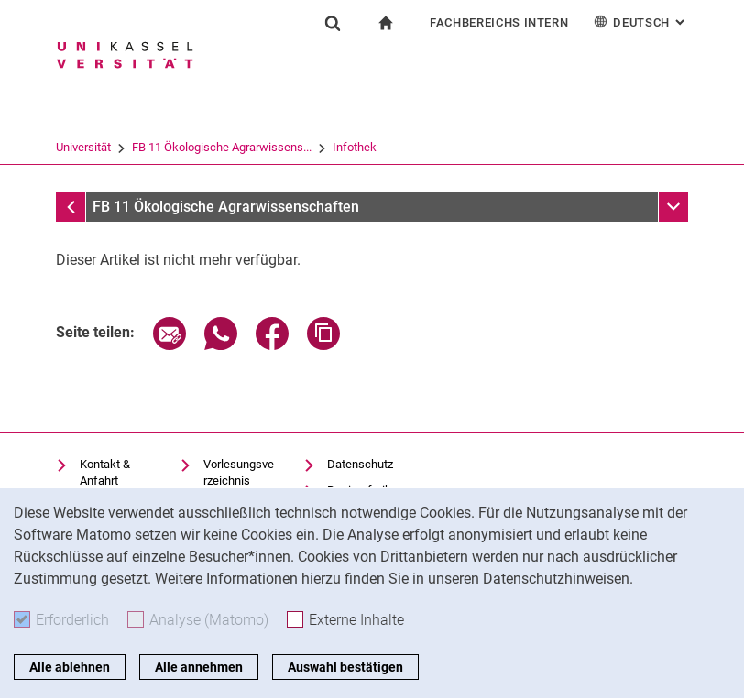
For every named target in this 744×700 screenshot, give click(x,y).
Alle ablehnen (70, 667)
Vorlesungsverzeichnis (239, 472)
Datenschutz (360, 464)
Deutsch (641, 22)
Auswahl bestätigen (345, 667)
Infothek (355, 147)
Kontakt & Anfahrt (105, 472)
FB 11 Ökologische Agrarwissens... (222, 147)
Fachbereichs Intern (499, 22)
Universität (83, 147)
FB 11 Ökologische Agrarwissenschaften (226, 207)
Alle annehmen (199, 667)
